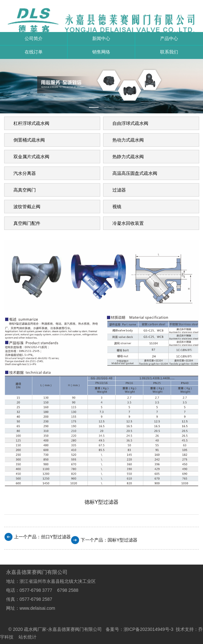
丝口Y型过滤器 (56, 537)
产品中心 (169, 38)
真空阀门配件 (27, 223)
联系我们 (169, 52)
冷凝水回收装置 (128, 223)
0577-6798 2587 (36, 599)
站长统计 (28, 637)
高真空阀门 (25, 190)
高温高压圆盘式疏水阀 (135, 173)
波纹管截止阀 (27, 207)
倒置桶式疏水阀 (29, 140)
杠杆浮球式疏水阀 (31, 123)
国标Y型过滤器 (122, 540)
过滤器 (119, 190)
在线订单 (34, 52)
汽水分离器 (25, 173)
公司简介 (34, 38)
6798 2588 (68, 590)
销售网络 (101, 52)
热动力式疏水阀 (128, 140)
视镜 (117, 207)
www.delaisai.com (37, 608)
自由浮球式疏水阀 (130, 123)
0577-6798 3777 (38, 590)
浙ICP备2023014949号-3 (149, 629)
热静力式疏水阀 (128, 157)
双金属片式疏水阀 (31, 157)
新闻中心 (101, 38)
